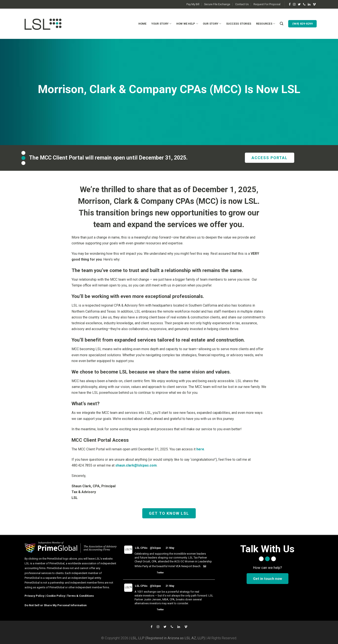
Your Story (161, 24)
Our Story (212, 24)
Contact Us (242, 4)
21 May (170, 548)
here (200, 449)
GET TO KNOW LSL (169, 513)
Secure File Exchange (217, 4)
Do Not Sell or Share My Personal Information (56, 605)
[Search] (282, 24)
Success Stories (239, 24)
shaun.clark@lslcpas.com (136, 465)
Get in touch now (268, 579)
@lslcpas (155, 548)
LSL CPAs (141, 548)
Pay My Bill (193, 4)
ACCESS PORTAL (270, 158)
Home (142, 24)
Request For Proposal (267, 4)
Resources (266, 24)
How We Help (187, 24)
